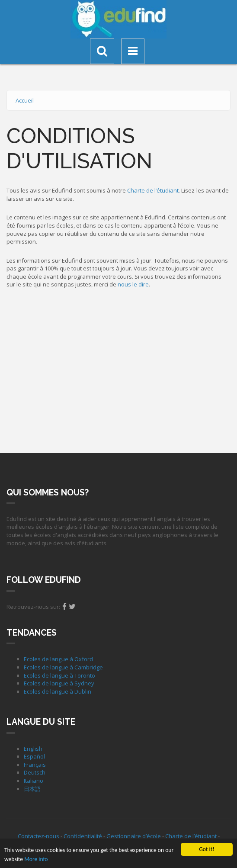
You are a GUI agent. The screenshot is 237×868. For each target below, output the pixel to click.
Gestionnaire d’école (134, 836)
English (33, 749)
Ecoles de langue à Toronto (59, 675)
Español (34, 756)
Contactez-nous (38, 836)
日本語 (32, 789)
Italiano (34, 781)
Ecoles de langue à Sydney (59, 683)
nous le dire (133, 284)
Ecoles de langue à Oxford (58, 659)
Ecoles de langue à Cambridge (63, 667)
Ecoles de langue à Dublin (58, 691)
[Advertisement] (118, 369)
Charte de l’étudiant (153, 190)
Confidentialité (83, 836)
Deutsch (35, 772)
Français (35, 765)
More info (36, 860)
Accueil (25, 100)
